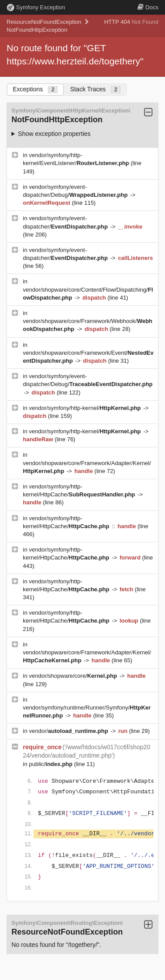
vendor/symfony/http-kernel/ (86, 408)
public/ (52, 764)
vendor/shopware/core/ (74, 676)
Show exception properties (54, 134)
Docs (148, 7)
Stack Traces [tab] (95, 89)
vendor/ (70, 731)
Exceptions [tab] (35, 89)
